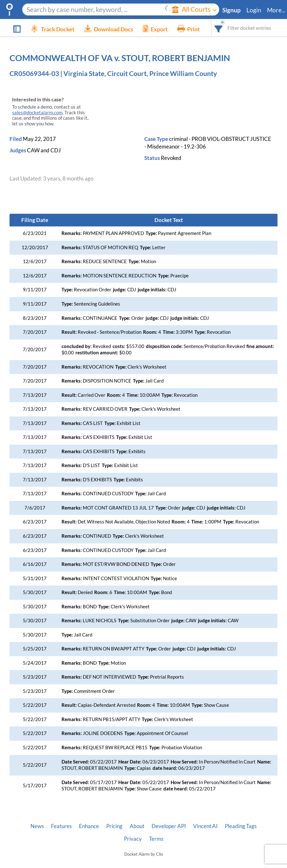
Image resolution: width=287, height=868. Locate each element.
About (137, 826)
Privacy (133, 839)
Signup (232, 10)
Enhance (89, 826)
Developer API (169, 826)
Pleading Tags (241, 826)
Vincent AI (205, 826)
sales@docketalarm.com (37, 113)
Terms (156, 839)
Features (61, 826)
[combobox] (219, 28)
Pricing (114, 826)
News (37, 826)
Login (254, 10)
